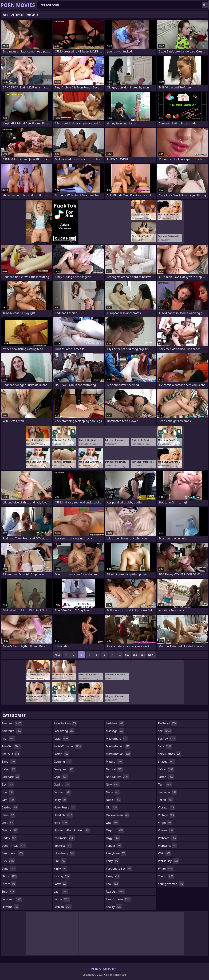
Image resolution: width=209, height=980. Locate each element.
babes (9, 769)
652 (127, 655)
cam (8, 800)
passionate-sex (119, 869)
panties (114, 846)
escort (9, 884)
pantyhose (116, 853)
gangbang (64, 769)
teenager (167, 792)
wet (164, 853)
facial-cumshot (68, 746)
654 (143, 655)
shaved (167, 762)
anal (8, 739)
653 (135, 655)
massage (115, 731)
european (12, 899)
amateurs (12, 731)
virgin (165, 823)
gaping (62, 784)
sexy (165, 746)
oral (113, 823)
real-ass (115, 892)
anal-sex (11, 746)
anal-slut (11, 754)
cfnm (8, 815)
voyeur (166, 830)
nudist (114, 800)
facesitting (64, 731)
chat (8, 823)
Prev (58, 655)
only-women (118, 815)
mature (115, 762)
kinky (61, 869)
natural (115, 769)
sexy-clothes (170, 754)
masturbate (117, 739)
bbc (8, 784)
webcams (168, 846)
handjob (63, 815)
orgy (113, 838)
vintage (166, 815)
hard (61, 823)
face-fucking (66, 723)
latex (61, 884)
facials (61, 754)
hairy (60, 800)
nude (113, 792)
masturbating (118, 746)
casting (10, 807)
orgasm (115, 830)
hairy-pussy (65, 807)
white (166, 869)
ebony (9, 876)
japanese (63, 846)
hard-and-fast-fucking (72, 830)
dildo (9, 869)
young (166, 876)
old (112, 807)
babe (9, 762)
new (113, 784)
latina (62, 899)
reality (114, 907)
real (113, 884)
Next (151, 655)
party (113, 861)
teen (165, 784)
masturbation (119, 754)
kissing (62, 876)
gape (61, 777)
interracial (64, 838)
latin (61, 892)
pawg (113, 876)
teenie (166, 800)
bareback (11, 777)
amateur (12, 723)
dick (8, 861)
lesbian (63, 907)
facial (61, 739)
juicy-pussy (64, 853)
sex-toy (167, 739)
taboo (166, 769)
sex (165, 731)
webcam (168, 838)
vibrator (167, 807)
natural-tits (117, 777)
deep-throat (14, 846)
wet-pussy (169, 861)
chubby (10, 830)
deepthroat (13, 853)
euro (8, 892)
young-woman (171, 884)
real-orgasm (118, 899)
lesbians (115, 723)
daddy (9, 838)
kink (60, 861)
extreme (10, 907)
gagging (63, 762)
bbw (8, 792)
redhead (168, 723)
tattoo (166, 777)
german (62, 792)
